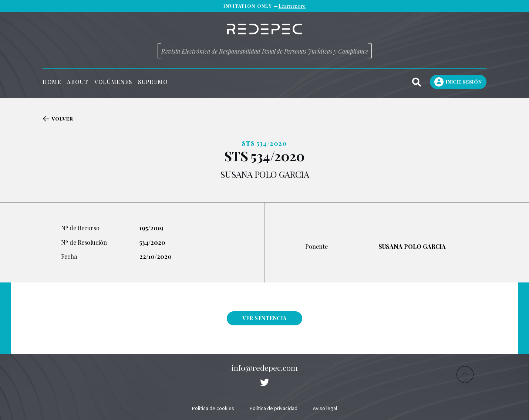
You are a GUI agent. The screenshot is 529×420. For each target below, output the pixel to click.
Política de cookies (213, 408)
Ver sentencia (264, 318)
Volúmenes (113, 82)
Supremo (153, 82)
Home (52, 82)
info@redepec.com (264, 367)
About (78, 82)
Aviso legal (325, 408)
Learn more (292, 6)
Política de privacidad (274, 408)
